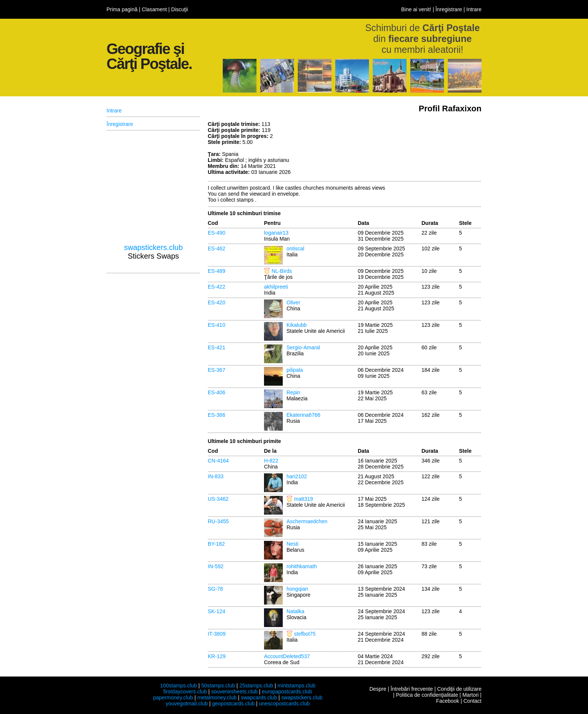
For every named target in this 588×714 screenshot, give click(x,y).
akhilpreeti (276, 287)
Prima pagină (122, 9)
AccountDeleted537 (287, 656)
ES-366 (217, 415)
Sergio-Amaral (303, 347)
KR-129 (217, 656)
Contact (472, 701)
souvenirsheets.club (234, 692)
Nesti (292, 544)
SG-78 (215, 589)
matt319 (304, 499)
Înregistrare (449, 9)
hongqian (297, 589)
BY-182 (216, 544)
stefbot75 (305, 634)
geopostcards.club (234, 704)
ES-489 (217, 271)
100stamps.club (178, 686)
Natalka (295, 611)
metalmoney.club (217, 698)
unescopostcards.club (284, 704)
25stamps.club (256, 686)
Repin (293, 392)
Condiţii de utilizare (459, 689)
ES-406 (217, 392)
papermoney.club (173, 698)
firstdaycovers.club (185, 692)
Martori (471, 695)
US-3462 (218, 499)
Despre (378, 689)
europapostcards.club (287, 692)
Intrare (474, 9)
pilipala (295, 370)
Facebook (448, 701)
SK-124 (217, 611)
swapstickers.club (154, 247)
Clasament (154, 9)
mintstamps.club (296, 686)
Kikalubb (297, 325)
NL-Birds (282, 271)
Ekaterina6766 (303, 415)
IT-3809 (217, 634)
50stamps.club (218, 686)
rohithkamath (302, 566)
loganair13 (276, 233)
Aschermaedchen (307, 521)
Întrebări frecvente (412, 689)
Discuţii (179, 9)
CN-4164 (218, 461)
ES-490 (217, 233)
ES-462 (217, 248)
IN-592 (216, 566)
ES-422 (217, 287)
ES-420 (217, 302)
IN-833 (216, 476)
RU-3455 (218, 521)
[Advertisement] (425, 149)
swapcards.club (259, 698)
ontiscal (295, 248)
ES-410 (217, 325)
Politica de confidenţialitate (427, 695)
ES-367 (217, 370)
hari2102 (297, 476)
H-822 (271, 461)
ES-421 (217, 347)
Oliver (293, 302)
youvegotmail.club (187, 704)
